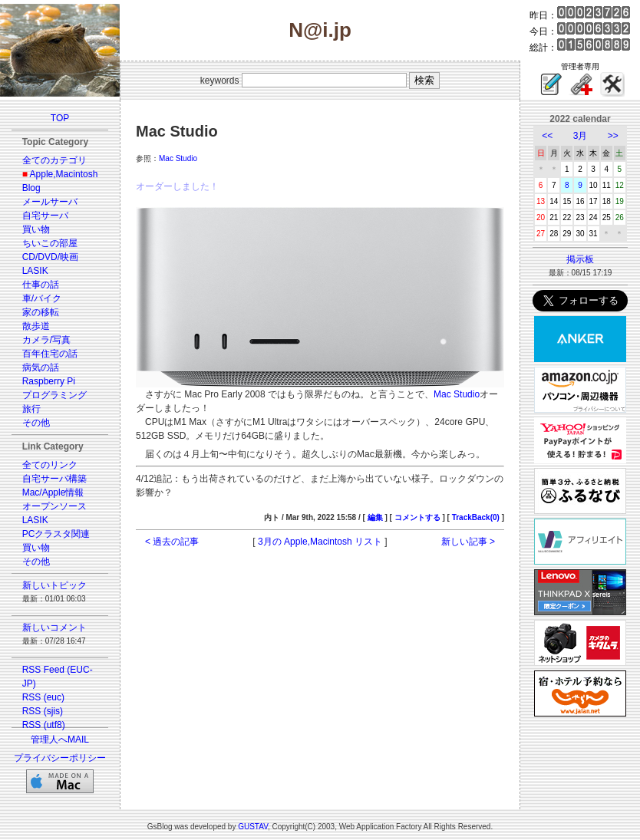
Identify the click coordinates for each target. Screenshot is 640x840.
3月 (581, 136)
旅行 (31, 409)
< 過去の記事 (172, 542)
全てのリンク (50, 465)
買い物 (36, 229)
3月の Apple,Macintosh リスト (320, 542)
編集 (375, 517)
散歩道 (36, 326)
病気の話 (41, 367)
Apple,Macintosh (64, 174)
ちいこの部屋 (50, 243)
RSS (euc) (43, 697)
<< (547, 136)
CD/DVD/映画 (50, 257)
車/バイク (42, 298)
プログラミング (54, 395)
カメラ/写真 (46, 340)
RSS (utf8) (44, 725)
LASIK (35, 271)
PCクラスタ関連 (56, 534)
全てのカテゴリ (54, 160)
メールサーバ (50, 202)
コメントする (417, 517)
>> (613, 136)
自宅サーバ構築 (54, 479)
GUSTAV (253, 827)
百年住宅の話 (50, 354)
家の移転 (41, 312)
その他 (36, 423)
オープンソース (54, 506)
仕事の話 (41, 285)
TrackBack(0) (476, 517)
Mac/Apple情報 (53, 492)
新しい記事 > (468, 542)
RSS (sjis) (43, 711)
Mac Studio (178, 158)
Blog (31, 188)
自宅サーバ (45, 216)
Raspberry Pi (49, 381)
